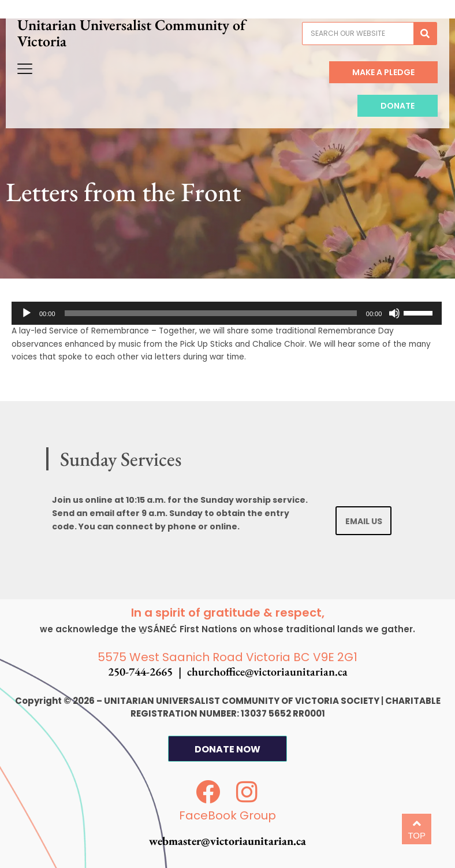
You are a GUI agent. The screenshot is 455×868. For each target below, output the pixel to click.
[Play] (27, 313)
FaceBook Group (228, 815)
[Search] (420, 39)
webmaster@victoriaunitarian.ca (228, 841)
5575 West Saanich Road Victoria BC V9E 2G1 (228, 657)
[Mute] (394, 313)
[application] (227, 313)
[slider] (211, 313)
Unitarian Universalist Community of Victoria (137, 39)
